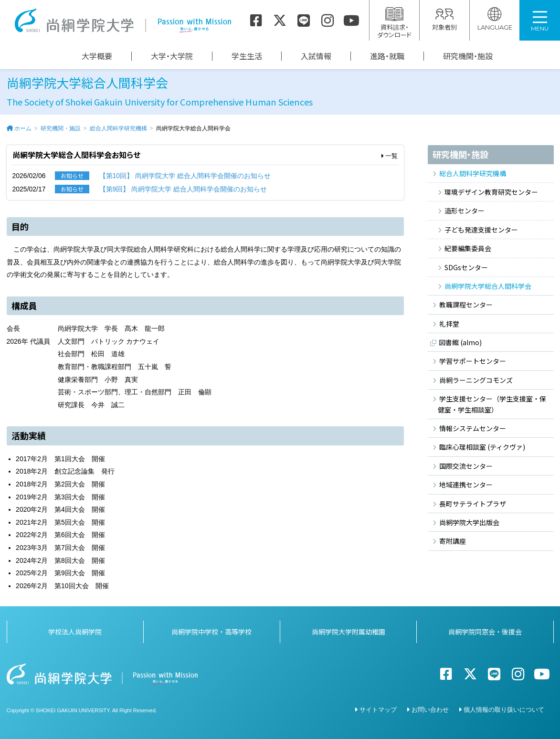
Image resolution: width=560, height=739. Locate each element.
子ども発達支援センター (481, 230)
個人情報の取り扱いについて (504, 710)
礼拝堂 (449, 324)
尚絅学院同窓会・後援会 (485, 632)
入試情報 (316, 56)
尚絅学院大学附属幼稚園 (349, 632)
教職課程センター (466, 305)
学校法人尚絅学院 (75, 632)
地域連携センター (466, 485)
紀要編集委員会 (468, 248)
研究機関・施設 (468, 56)
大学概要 (97, 56)
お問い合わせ (430, 710)
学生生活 (247, 56)
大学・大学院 (172, 56)
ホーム (23, 128)
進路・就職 (387, 56)
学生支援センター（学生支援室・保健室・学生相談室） (492, 404)
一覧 (390, 156)
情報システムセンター (473, 428)
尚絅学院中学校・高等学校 (211, 632)
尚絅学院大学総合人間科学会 (488, 286)
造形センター (465, 211)
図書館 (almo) (460, 342)
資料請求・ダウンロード (394, 23)
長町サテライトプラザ (473, 504)
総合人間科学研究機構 (118, 128)
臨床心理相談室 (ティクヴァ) (482, 447)
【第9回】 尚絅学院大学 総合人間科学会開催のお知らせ (183, 189)
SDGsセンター (466, 267)
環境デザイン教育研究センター (491, 192)
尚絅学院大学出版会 (469, 522)
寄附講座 (453, 541)
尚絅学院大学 (123, 21)
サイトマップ (378, 710)
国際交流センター (466, 466)
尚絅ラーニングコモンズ (476, 380)
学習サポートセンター (473, 361)
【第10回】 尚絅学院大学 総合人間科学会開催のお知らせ (185, 176)
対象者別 (444, 19)
